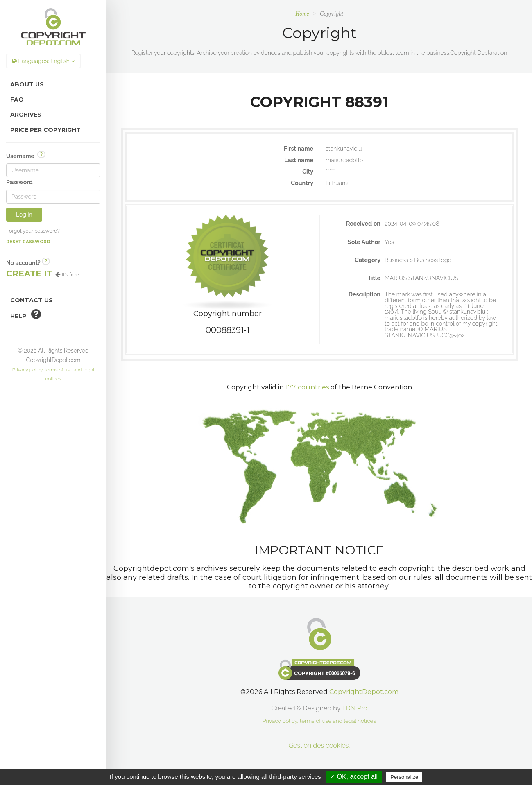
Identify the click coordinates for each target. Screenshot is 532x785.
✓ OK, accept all (354, 777)
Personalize (404, 777)
